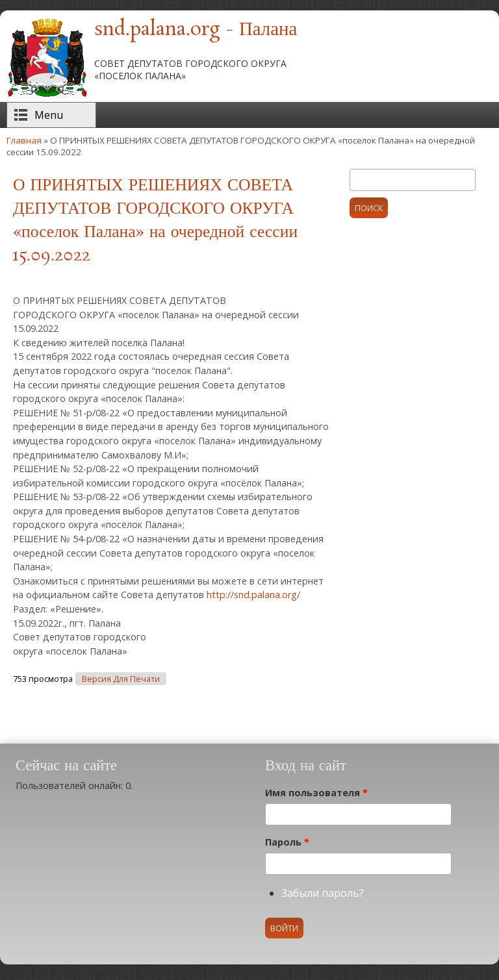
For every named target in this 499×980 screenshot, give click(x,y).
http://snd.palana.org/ (253, 595)
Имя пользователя (316, 793)
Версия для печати (121, 679)
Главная (24, 140)
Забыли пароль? (323, 893)
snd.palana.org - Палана (196, 30)
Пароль (287, 842)
